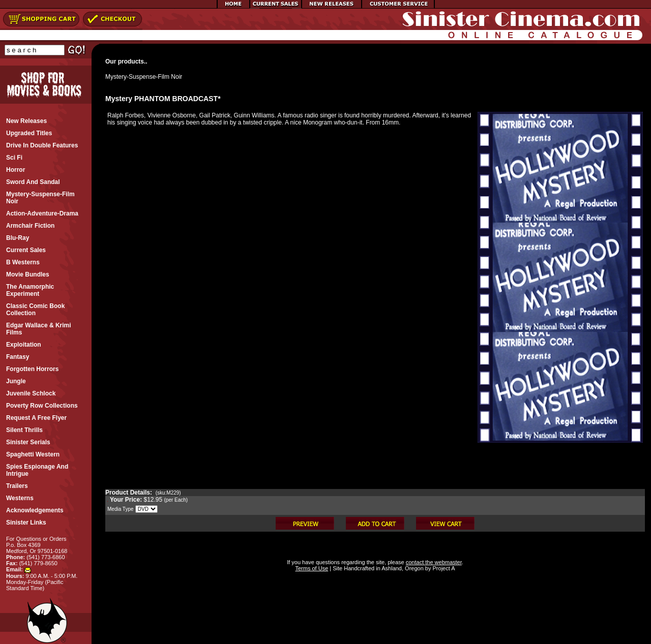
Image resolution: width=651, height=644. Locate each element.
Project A (443, 568)
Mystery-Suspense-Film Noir (144, 77)
